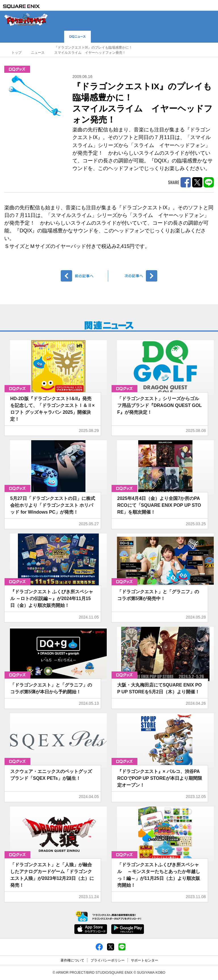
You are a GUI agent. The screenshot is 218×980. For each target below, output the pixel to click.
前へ (84, 276)
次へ (134, 276)
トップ (16, 53)
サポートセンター (144, 960)
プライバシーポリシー (108, 960)
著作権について (72, 960)
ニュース (38, 53)
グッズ (17, 69)
